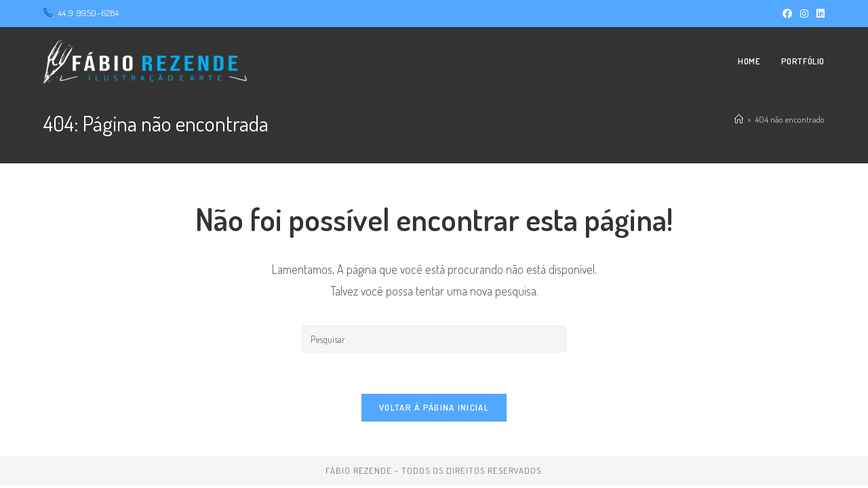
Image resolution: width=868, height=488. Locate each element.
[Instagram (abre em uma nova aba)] (804, 14)
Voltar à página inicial (434, 407)
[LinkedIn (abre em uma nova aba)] (818, 14)
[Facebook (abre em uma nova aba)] (787, 14)
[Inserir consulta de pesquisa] (434, 339)
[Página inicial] (739, 119)
